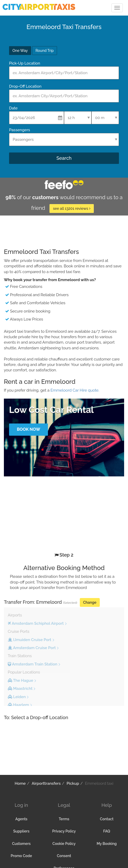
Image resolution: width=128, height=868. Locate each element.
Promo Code (21, 856)
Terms (64, 819)
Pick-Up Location (25, 63)
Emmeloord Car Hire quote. (75, 390)
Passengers (20, 130)
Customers (21, 844)
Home (20, 783)
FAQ (107, 831)
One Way (20, 51)
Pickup (73, 783)
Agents (21, 819)
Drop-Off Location (25, 86)
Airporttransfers (46, 783)
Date (13, 108)
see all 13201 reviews (72, 209)
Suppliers (21, 831)
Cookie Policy (64, 844)
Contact (106, 819)
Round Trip (45, 51)
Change (90, 602)
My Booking (107, 844)
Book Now (29, 429)
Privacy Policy (64, 831)
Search (64, 158)
